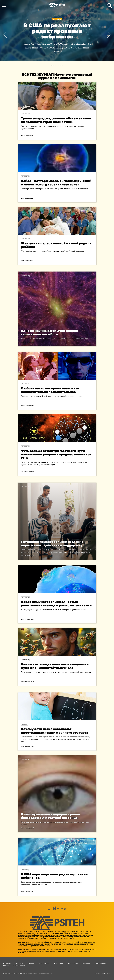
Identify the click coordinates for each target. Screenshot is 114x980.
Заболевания (26, 114)
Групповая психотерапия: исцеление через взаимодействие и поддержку (52, 544)
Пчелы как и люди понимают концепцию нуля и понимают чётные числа (55, 666)
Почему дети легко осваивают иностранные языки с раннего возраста (55, 731)
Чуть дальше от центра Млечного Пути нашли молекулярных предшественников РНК (56, 454)
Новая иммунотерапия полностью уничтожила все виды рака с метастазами (56, 604)
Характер (20, 964)
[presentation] (5, 35)
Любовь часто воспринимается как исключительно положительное (50, 390)
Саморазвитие (19, 965)
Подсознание (100, 964)
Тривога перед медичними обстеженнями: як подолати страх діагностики (57, 120)
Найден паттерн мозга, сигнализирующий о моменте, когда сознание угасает (56, 183)
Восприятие (25, 176)
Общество (57, 19)
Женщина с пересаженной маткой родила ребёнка (56, 245)
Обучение (24, 725)
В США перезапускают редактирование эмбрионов (54, 876)
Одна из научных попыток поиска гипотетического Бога (49, 333)
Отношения (25, 384)
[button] (52, 66)
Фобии (6, 965)
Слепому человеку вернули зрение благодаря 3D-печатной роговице (50, 816)
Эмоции (31, 964)
